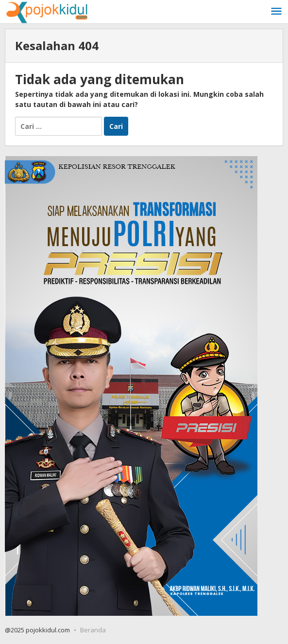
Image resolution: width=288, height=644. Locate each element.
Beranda (93, 630)
